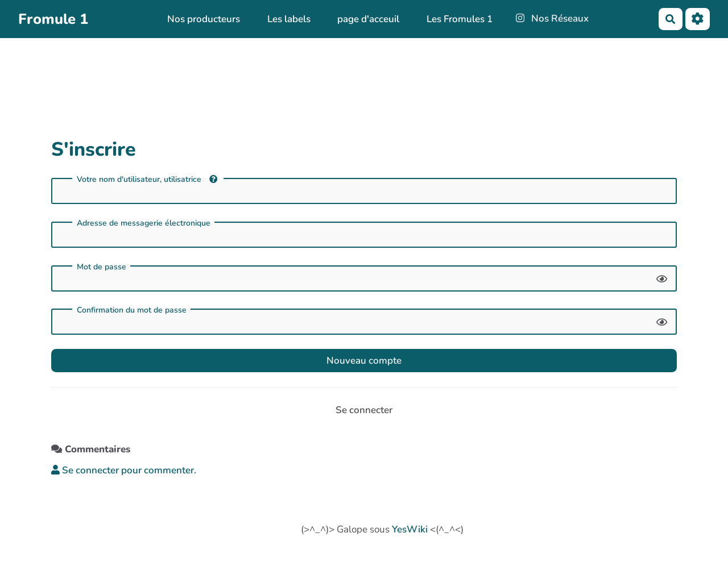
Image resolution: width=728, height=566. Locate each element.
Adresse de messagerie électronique (144, 223)
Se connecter (364, 410)
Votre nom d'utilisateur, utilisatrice (147, 179)
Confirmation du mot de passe (132, 310)
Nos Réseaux (553, 18)
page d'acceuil (368, 19)
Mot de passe (102, 267)
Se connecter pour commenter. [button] (124, 470)
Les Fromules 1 (460, 19)
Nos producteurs (204, 19)
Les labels (289, 19)
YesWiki (410, 529)
